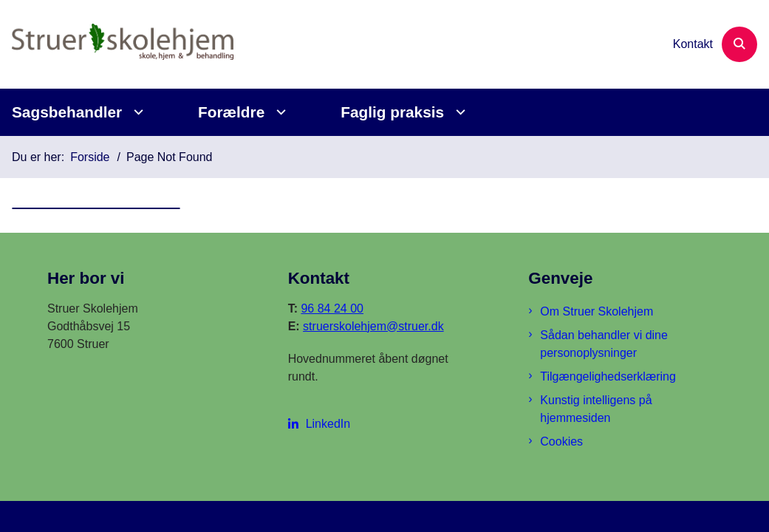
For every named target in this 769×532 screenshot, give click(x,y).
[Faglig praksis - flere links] (458, 112)
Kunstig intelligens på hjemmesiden (596, 409)
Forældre (231, 112)
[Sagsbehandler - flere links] (136, 112)
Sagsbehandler (67, 112)
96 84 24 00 (332, 308)
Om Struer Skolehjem (597, 311)
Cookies (561, 441)
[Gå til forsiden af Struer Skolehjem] (117, 44)
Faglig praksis (392, 112)
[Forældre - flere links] (279, 112)
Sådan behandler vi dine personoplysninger (604, 344)
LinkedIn (328, 424)
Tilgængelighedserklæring (608, 376)
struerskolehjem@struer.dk (373, 326)
